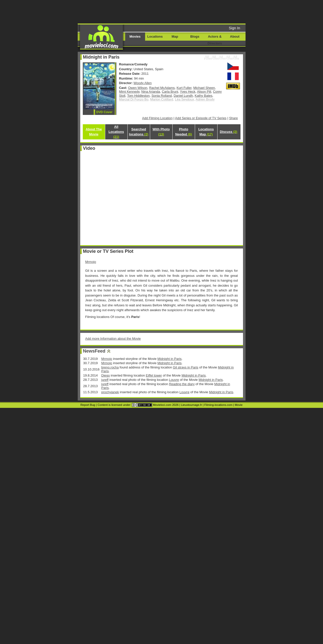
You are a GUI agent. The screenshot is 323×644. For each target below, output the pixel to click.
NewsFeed (94, 351)
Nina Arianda (151, 92)
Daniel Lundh (183, 96)
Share (234, 118)
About (235, 36)
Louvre (174, 380)
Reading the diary (182, 384)
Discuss (228, 132)
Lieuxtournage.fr (191, 405)
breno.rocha (110, 367)
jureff (105, 380)
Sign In (235, 28)
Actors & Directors (215, 40)
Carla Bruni (170, 92)
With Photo (161, 132)
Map (175, 36)
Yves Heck (188, 92)
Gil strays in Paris (186, 367)
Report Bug (88, 405)
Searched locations (139, 132)
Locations (155, 36)
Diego (105, 375)
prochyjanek (110, 392)
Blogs (195, 36)
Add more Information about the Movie (113, 339)
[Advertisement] (200, 11)
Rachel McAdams (162, 88)
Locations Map (206, 132)
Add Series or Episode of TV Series (201, 118)
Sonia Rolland (162, 96)
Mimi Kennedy (129, 92)
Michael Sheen (204, 88)
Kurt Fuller (184, 88)
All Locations (116, 132)
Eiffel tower (154, 375)
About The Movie (94, 132)
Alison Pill (204, 92)
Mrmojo (91, 262)
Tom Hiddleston (138, 96)
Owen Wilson (138, 88)
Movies (135, 36)
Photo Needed (183, 132)
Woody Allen (143, 83)
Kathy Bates (204, 96)
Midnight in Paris (170, 359)
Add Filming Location (157, 118)
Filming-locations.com (218, 405)
